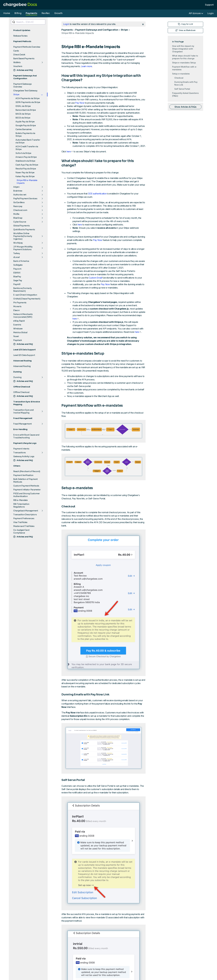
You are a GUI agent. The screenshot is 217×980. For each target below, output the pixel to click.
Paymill (17, 284)
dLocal (16, 257)
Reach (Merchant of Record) (27, 471)
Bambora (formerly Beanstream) (22, 290)
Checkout (179, 78)
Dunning (17, 377)
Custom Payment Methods (26, 486)
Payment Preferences (24, 518)
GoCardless (19, 202)
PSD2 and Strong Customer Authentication (27, 495)
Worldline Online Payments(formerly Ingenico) (23, 236)
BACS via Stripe (23, 114)
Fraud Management (22, 424)
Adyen (16, 187)
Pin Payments (20, 303)
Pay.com (17, 269)
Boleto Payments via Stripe (25, 135)
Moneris (17, 306)
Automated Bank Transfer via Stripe (28, 141)
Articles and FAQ (23, 70)
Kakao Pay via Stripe (25, 176)
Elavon (16, 310)
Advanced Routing (22, 366)
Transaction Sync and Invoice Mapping (23, 411)
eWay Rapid (19, 321)
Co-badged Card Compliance (21, 531)
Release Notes (20, 36)
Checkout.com (20, 210)
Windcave (18, 329)
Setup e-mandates (181, 74)
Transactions (20, 453)
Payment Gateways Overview (22, 85)
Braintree (18, 191)
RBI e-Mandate (20, 500)
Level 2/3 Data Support (24, 355)
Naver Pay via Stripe (25, 173)
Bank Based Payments (24, 59)
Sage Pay (18, 280)
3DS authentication (97, 194)
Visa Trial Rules (20, 522)
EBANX (17, 273)
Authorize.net (20, 195)
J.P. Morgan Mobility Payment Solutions (23, 248)
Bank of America (21, 261)
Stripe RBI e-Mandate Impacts (27, 182)
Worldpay (18, 243)
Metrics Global (20, 332)
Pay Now (80, 103)
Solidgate (18, 265)
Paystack (18, 340)
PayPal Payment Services (25, 199)
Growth (58, 13)
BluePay (17, 277)
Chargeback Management (26, 511)
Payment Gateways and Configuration (97, 30)
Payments (31, 13)
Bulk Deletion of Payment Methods (25, 481)
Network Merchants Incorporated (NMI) (23, 316)
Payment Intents (21, 449)
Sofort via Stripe (23, 153)
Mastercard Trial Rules (24, 526)
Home (7, 13)
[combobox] (28, 22)
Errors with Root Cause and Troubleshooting (26, 436)
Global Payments (21, 226)
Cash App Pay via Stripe (27, 165)
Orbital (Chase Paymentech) (27, 299)
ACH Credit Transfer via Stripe (27, 148)
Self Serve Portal (182, 89)
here (70, 152)
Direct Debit (19, 55)
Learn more (86, 66)
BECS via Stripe (23, 118)
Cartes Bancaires (24, 129)
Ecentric (17, 325)
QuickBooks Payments (24, 230)
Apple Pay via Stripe (25, 122)
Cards (16, 51)
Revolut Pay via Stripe (26, 169)
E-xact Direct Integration (25, 295)
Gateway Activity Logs (24, 456)
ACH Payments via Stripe (27, 98)
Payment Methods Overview (27, 47)
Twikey (17, 253)
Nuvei (16, 336)
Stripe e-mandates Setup (184, 63)
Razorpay (18, 206)
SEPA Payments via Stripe (28, 102)
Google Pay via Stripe (26, 125)
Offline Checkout (21, 392)
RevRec (46, 13)
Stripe (16, 94)
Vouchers (18, 66)
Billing (18, 13)
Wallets (17, 62)
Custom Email (95, 278)
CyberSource (20, 222)
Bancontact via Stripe (26, 110)
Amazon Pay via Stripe (26, 157)
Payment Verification (23, 475)
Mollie (16, 214)
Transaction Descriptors (25, 515)
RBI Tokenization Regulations (21, 505)
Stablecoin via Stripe (25, 161)
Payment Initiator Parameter (27, 490)
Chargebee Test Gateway (25, 91)
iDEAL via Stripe (23, 106)
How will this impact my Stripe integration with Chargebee (183, 49)
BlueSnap (18, 218)
